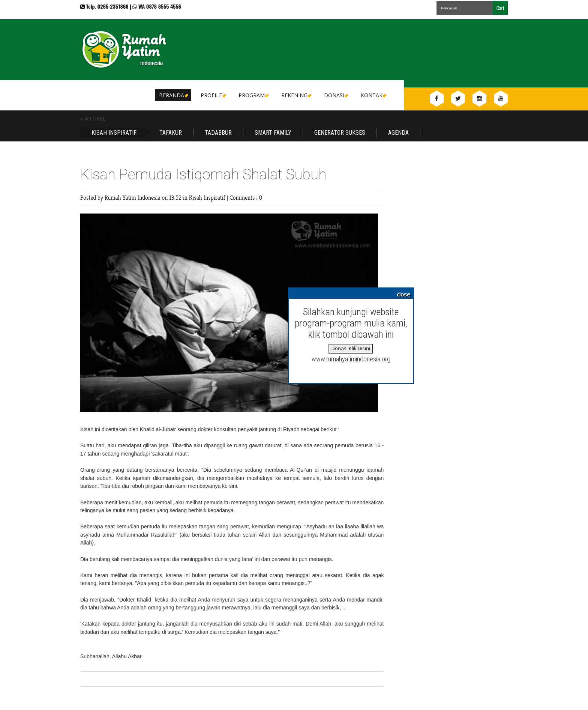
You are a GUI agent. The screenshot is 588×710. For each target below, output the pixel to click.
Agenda (398, 133)
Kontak (373, 95)
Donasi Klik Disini (351, 348)
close (403, 294)
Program (253, 95)
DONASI (335, 95)
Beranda (173, 95)
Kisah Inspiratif (114, 133)
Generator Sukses (340, 133)
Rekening (296, 95)
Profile (213, 95)
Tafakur (171, 133)
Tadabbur (218, 133)
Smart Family (273, 133)
